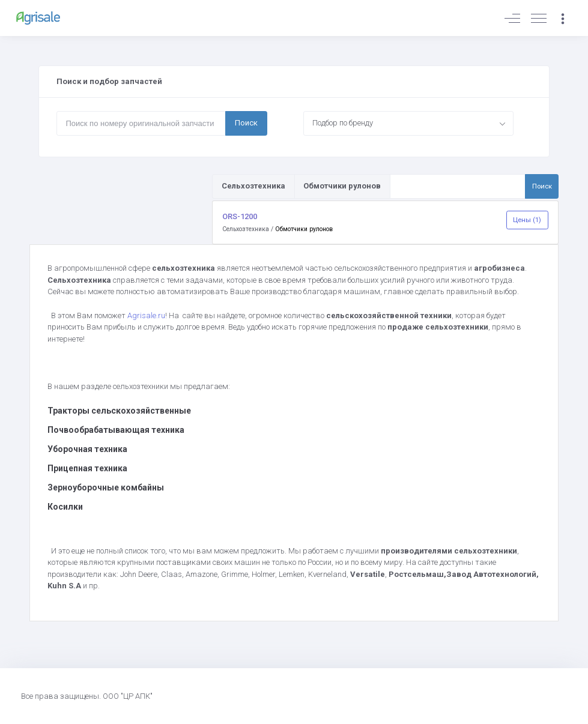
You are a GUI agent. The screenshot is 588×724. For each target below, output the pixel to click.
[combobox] (409, 123)
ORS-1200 (240, 216)
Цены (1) (527, 220)
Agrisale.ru (146, 315)
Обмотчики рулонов (304, 229)
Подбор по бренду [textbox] (343, 123)
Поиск (246, 123)
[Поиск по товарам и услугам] (458, 186)
